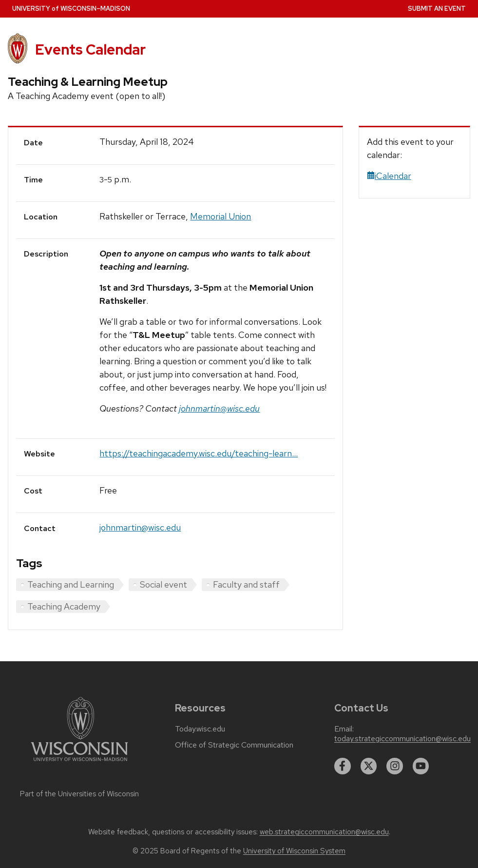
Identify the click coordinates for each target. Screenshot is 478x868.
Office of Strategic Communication (234, 745)
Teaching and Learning (71, 584)
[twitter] (369, 766)
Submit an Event (437, 9)
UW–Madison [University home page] (71, 9)
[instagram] (395, 766)
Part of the (79, 794)
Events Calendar (90, 50)
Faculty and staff (246, 584)
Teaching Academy (64, 606)
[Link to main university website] (79, 763)
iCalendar (389, 176)
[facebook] (343, 766)
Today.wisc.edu (200, 729)
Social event (163, 584)
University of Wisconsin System (294, 851)
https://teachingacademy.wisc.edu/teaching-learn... (199, 453)
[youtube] (421, 766)
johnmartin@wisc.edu (140, 527)
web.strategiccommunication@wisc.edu (324, 832)
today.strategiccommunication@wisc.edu (402, 739)
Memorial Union (220, 216)
